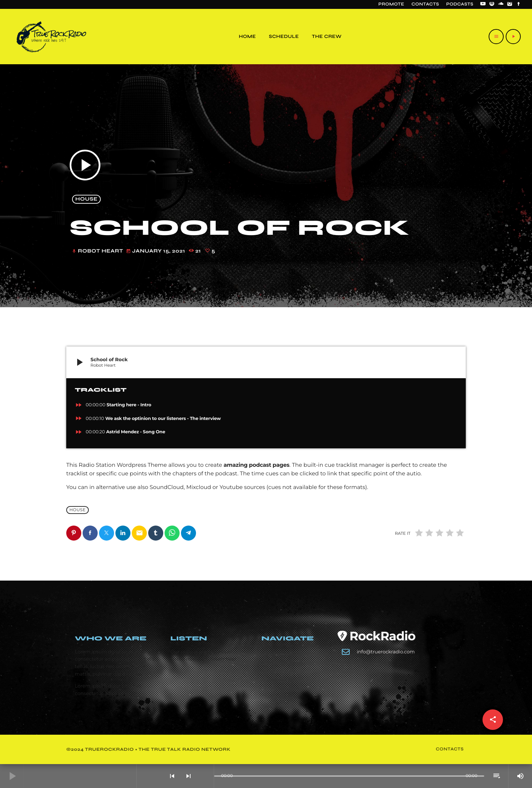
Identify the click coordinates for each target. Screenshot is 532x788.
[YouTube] (483, 4)
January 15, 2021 (156, 251)
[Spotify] (492, 4)
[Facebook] (519, 4)
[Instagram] (510, 4)
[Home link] (51, 37)
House (87, 199)
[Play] (513, 37)
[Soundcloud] (501, 4)
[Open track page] (207, 776)
